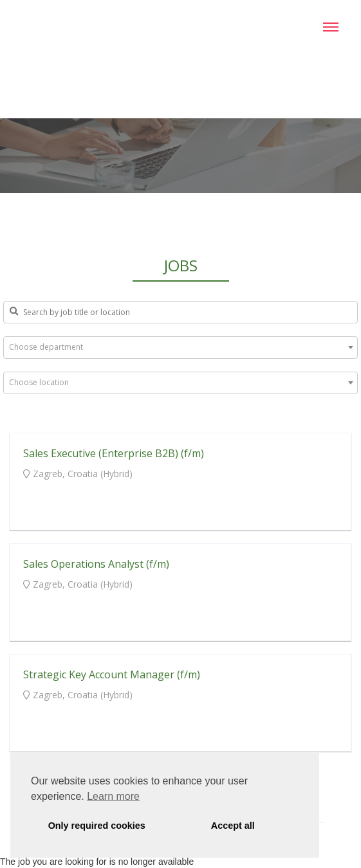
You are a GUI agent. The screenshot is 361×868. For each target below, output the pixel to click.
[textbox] (181, 347)
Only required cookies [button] (97, 826)
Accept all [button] (233, 826)
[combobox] (181, 348)
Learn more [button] (113, 796)
